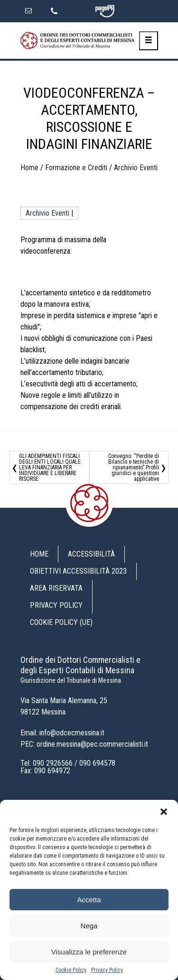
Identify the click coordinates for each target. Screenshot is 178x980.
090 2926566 (53, 763)
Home (29, 168)
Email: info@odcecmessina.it (62, 733)
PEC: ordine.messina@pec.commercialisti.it (84, 744)
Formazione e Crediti (76, 168)
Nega (89, 926)
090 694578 (97, 763)
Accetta (89, 900)
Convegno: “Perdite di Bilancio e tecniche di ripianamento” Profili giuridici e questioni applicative (134, 467)
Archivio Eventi (136, 168)
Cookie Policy (71, 970)
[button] (164, 812)
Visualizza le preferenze (89, 952)
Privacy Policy (107, 970)
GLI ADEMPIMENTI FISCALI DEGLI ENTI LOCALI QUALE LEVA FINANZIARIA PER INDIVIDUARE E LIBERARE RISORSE (50, 467)
